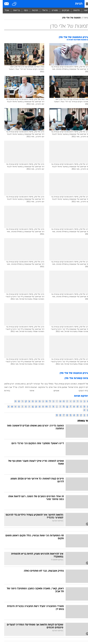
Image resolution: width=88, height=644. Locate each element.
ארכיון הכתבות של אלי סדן (72, 373)
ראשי (84, 10)
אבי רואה (5, 387)
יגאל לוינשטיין (81, 384)
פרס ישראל (70, 387)
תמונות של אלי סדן (69, 18)
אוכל (4, 10)
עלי (39, 384)
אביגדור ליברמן (31, 384)
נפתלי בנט (46, 384)
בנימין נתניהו (18, 384)
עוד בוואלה (81, 421)
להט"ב (18, 387)
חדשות (74, 10)
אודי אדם (50, 387)
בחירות (4, 391)
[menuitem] (74, 11)
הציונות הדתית (28, 387)
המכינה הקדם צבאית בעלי (63, 384)
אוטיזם (54, 391)
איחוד (29, 391)
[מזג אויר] (12, 4)
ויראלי (42, 10)
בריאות (14, 10)
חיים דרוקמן (81, 387)
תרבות (32, 10)
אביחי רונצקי (81, 391)
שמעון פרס (60, 387)
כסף (23, 10)
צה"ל (12, 387)
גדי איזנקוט (40, 387)
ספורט (52, 10)
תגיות (76, 4)
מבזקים (63, 10)
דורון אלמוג (6, 384)
